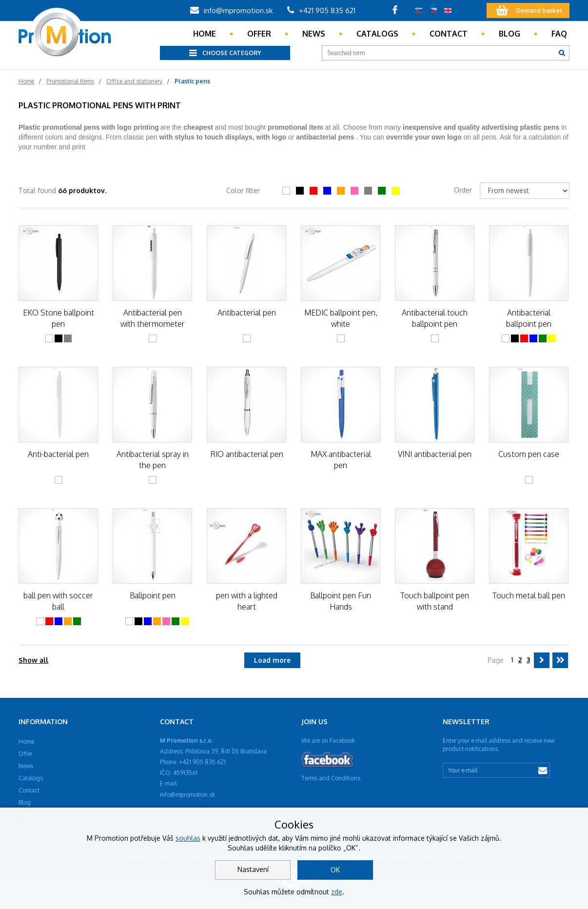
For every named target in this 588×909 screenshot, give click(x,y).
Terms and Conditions (331, 778)
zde (337, 892)
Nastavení (253, 869)
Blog (510, 34)
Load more (272, 660)
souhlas (188, 838)
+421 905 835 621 (321, 10)
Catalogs (377, 34)
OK (335, 870)
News (314, 34)
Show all (33, 660)
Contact (449, 34)
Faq (559, 34)
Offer (259, 34)
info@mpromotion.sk (231, 10)
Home (205, 34)
